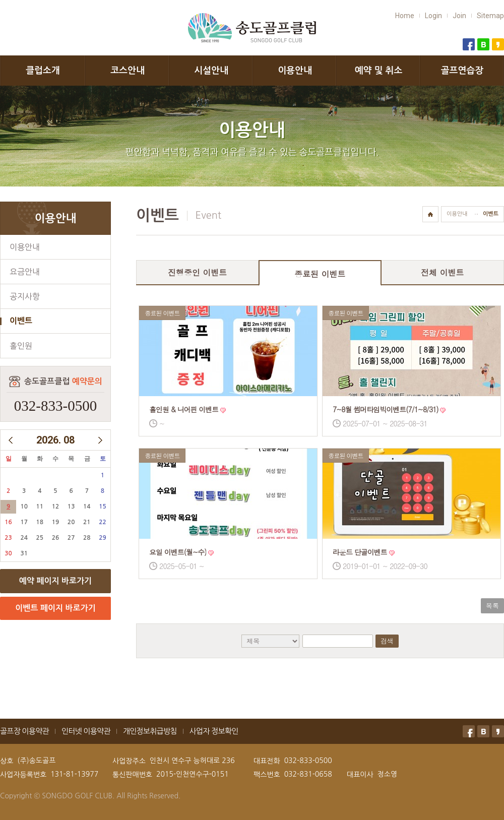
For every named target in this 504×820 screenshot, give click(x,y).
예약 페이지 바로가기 (55, 581)
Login (433, 16)
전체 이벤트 (442, 272)
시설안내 (211, 71)
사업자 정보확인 (214, 731)
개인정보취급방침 (150, 731)
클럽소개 (43, 71)
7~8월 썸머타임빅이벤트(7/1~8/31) (386, 409)
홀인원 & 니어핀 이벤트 (184, 409)
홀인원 (21, 346)
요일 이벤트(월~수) (178, 552)
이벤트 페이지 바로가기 (55, 608)
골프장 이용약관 (24, 731)
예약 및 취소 (379, 71)
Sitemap (490, 16)
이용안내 (295, 71)
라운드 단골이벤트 (360, 552)
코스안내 (128, 71)
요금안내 (25, 272)
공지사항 (25, 296)
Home (405, 16)
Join (459, 16)
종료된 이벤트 (320, 274)
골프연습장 (462, 71)
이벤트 (21, 321)
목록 (492, 606)
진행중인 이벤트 (197, 272)
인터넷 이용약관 (86, 731)
